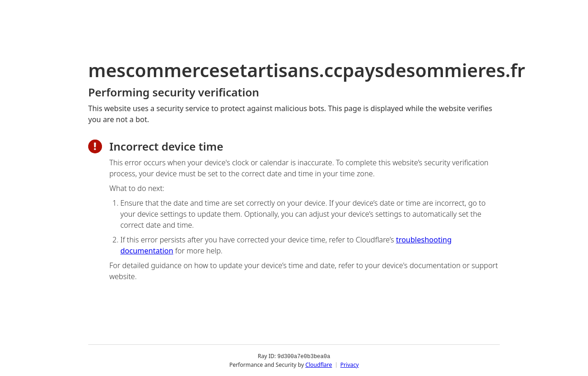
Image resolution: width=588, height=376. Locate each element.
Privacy (350, 364)
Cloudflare (319, 364)
